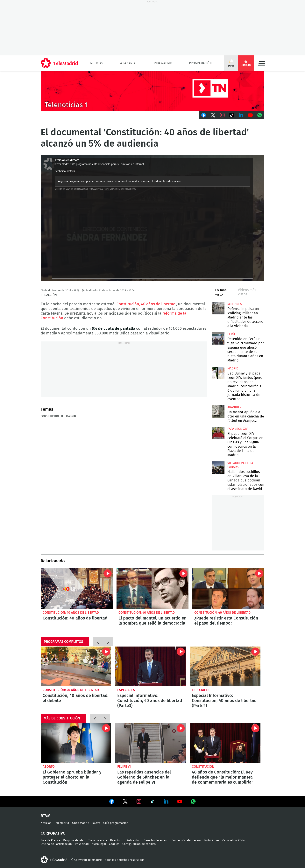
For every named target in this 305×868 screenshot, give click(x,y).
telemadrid (54, 860)
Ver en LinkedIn (166, 801)
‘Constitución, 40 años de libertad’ (146, 304)
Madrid (233, 368)
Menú (261, 63)
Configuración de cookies (139, 844)
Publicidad (133, 840)
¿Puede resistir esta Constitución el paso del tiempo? (228, 589)
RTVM (46, 816)
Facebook (204, 115)
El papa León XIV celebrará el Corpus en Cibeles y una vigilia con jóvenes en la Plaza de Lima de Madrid (218, 433)
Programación (200, 63)
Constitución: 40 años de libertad (77, 589)
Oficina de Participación (56, 844)
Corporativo (53, 833)
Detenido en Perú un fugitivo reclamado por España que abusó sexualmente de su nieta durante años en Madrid (218, 338)
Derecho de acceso (156, 840)
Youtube (250, 115)
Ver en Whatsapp (193, 801)
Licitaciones (212, 840)
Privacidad (82, 844)
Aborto (49, 767)
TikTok (232, 115)
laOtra (96, 823)
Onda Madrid (162, 63)
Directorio (117, 840)
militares (235, 304)
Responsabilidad (74, 840)
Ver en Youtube (180, 801)
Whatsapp (260, 115)
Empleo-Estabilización (186, 840)
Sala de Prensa (50, 840)
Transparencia (98, 840)
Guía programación (116, 823)
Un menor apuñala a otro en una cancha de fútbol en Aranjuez (218, 412)
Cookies (114, 844)
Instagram (222, 115)
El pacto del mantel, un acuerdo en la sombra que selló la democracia (152, 589)
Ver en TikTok (152, 802)
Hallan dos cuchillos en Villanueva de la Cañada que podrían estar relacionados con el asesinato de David (218, 468)
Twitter (213, 115)
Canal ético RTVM (234, 840)
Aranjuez (234, 407)
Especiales (126, 690)
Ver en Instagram (139, 801)
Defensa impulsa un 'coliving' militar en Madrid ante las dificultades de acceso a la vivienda (218, 308)
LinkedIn (241, 115)
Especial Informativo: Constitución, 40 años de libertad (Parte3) (151, 666)
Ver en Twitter (125, 802)
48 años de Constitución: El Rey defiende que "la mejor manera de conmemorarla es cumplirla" (225, 743)
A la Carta (128, 63)
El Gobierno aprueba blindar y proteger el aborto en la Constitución (76, 743)
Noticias (97, 63)
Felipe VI (124, 767)
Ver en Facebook (112, 802)
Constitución (50, 416)
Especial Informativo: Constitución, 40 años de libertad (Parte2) (225, 666)
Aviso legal (99, 844)
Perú (231, 334)
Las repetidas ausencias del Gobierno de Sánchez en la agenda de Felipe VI (151, 743)
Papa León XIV (238, 429)
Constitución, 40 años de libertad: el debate (76, 666)
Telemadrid (68, 416)
